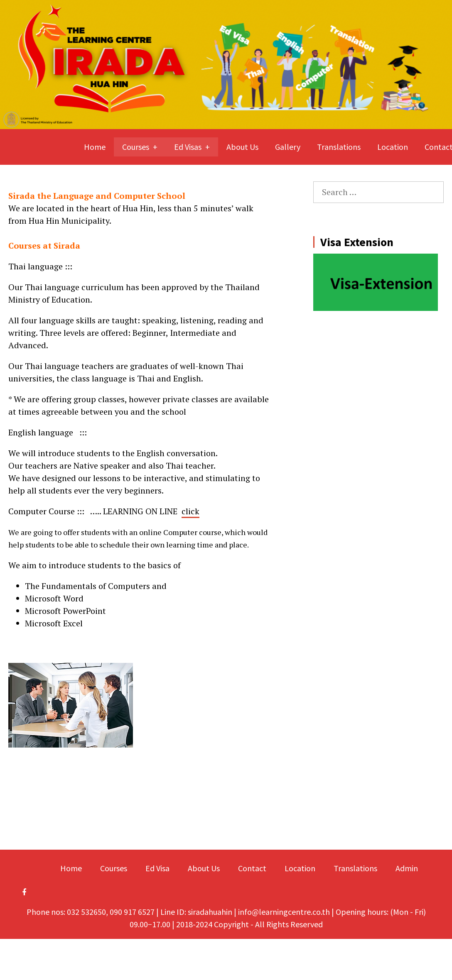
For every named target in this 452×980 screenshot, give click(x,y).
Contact (252, 868)
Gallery (288, 147)
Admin (407, 868)
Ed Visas (188, 147)
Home (95, 147)
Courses (136, 147)
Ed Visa (157, 868)
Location (393, 147)
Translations (339, 147)
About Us (242, 147)
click (190, 511)
